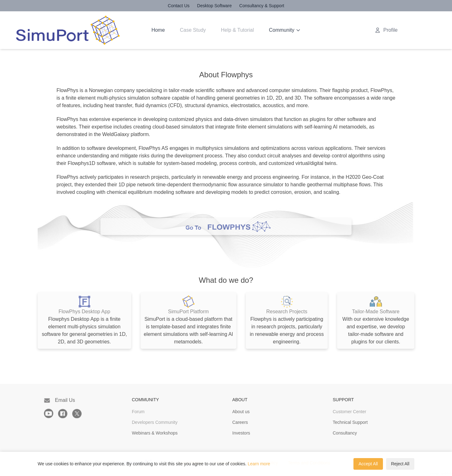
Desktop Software (215, 6)
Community (285, 30)
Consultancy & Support (262, 6)
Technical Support (350, 422)
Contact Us (179, 6)
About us (241, 412)
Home (158, 30)
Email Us (59, 400)
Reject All (400, 464)
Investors (241, 433)
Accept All (368, 464)
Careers (240, 422)
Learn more (259, 464)
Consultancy (345, 433)
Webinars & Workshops (155, 433)
